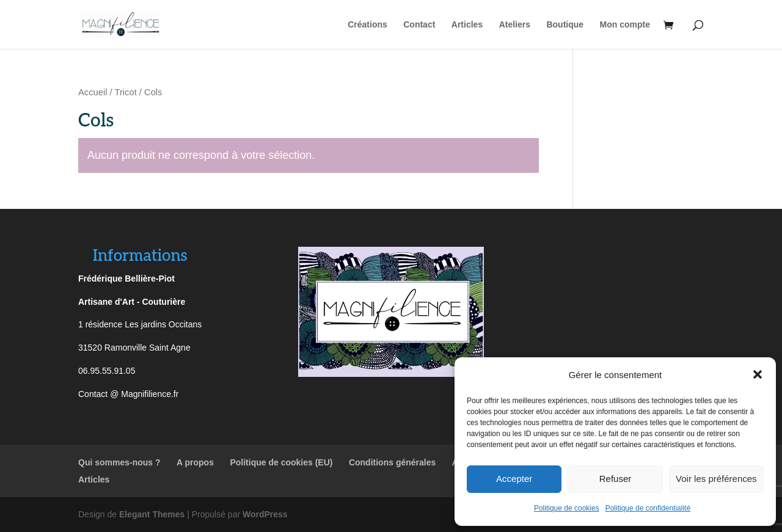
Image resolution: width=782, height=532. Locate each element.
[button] (758, 374)
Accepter (514, 479)
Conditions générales (392, 462)
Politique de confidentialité (648, 508)
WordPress (265, 514)
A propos (195, 462)
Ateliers (515, 25)
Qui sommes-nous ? (119, 462)
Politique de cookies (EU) (281, 462)
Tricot (125, 92)
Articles (467, 25)
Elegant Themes (152, 514)
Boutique (565, 25)
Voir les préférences (716, 479)
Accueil (93, 92)
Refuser (616, 479)
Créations (367, 25)
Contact (419, 25)
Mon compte (625, 25)
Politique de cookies (567, 508)
